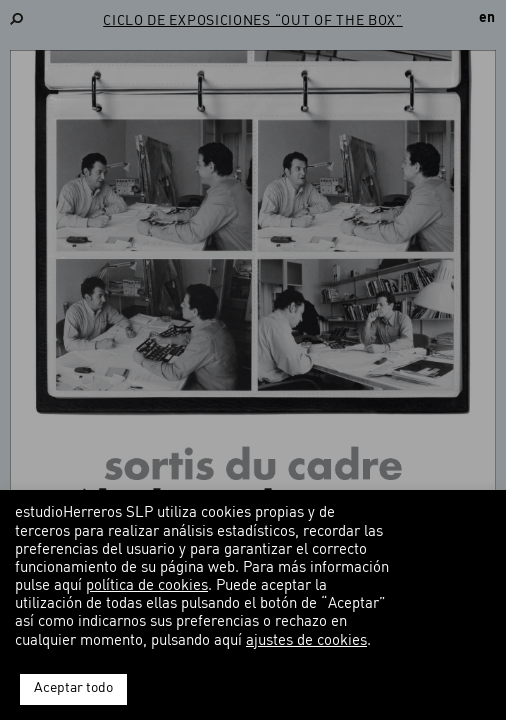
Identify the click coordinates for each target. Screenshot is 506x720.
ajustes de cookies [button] (306, 641)
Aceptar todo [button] (73, 688)
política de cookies (147, 586)
